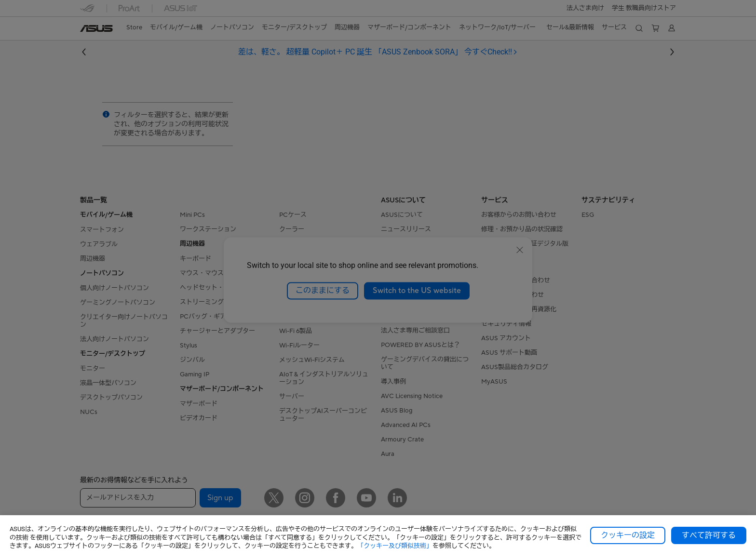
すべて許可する (709, 535)
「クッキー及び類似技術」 (395, 546)
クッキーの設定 (628, 535)
